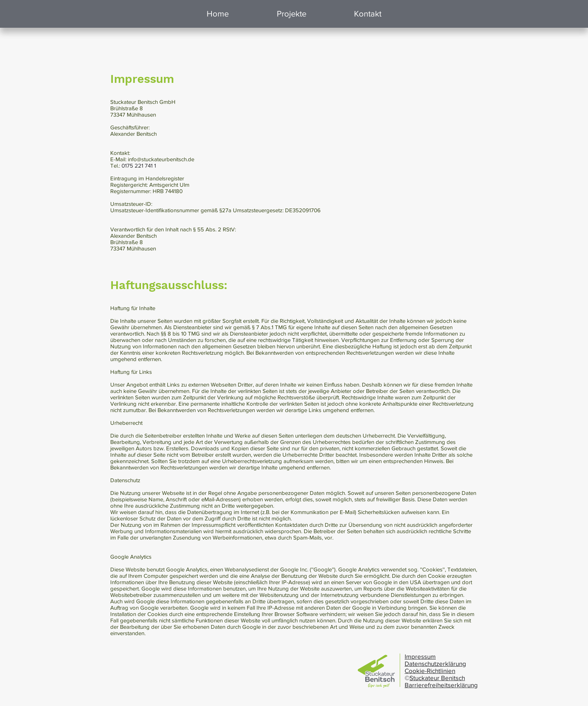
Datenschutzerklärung (435, 663)
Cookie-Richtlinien (430, 671)
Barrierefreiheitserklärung (441, 685)
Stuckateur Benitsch (437, 678)
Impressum (420, 656)
